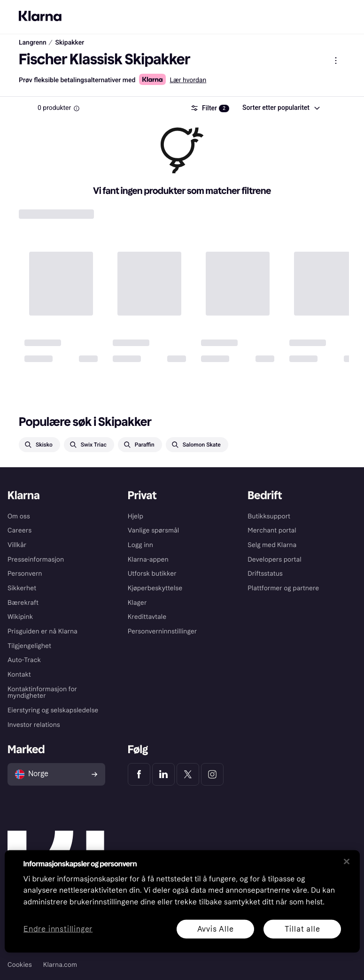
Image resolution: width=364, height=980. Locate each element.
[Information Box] (77, 108)
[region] (182, 901)
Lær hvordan (188, 80)
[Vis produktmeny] (336, 61)
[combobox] (281, 108)
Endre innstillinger (58, 929)
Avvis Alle (215, 929)
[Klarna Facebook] (139, 774)
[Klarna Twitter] (188, 774)
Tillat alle (302, 929)
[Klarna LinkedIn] (163, 774)
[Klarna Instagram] (212, 774)
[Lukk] (347, 861)
